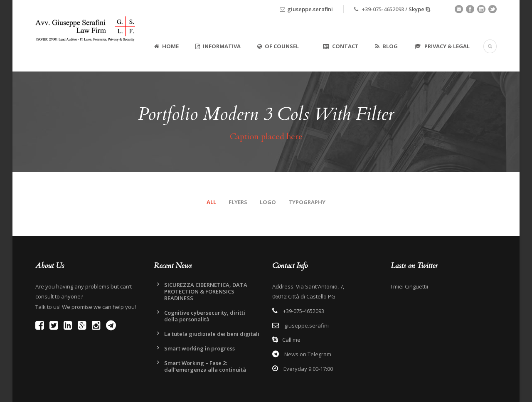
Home (166, 46)
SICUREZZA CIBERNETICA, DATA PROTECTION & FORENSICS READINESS (206, 291)
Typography (307, 202)
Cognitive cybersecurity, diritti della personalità (205, 316)
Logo (268, 202)
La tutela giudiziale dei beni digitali (212, 334)
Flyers (238, 202)
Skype (416, 9)
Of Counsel (278, 46)
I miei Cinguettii (409, 286)
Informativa (218, 46)
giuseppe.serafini (310, 9)
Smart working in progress (199, 348)
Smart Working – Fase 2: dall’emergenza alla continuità (205, 366)
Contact (341, 46)
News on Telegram (307, 354)
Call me (291, 340)
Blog (387, 46)
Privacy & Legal (442, 46)
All (211, 202)
